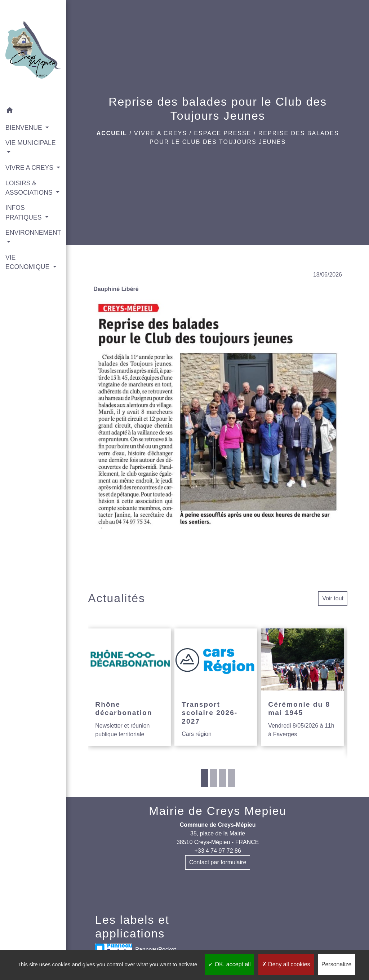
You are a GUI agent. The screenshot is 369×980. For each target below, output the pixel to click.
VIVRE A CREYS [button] (30, 168)
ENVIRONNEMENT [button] (33, 233)
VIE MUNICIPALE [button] (30, 143)
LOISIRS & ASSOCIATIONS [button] (30, 188)
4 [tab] (231, 778)
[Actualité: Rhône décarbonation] (129, 687)
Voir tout (333, 598)
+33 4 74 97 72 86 (217, 851)
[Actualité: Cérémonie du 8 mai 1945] (302, 687)
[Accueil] (33, 51)
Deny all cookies (286, 964)
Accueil (112, 133)
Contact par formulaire (218, 862)
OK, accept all (229, 964)
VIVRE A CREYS (161, 133)
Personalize (337, 964)
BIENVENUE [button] (25, 128)
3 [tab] (222, 778)
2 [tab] (213, 778)
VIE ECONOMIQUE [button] (28, 262)
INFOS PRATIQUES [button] (24, 212)
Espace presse (223, 133)
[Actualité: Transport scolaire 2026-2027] (216, 687)
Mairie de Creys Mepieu (218, 811)
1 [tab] (204, 778)
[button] (33, 112)
